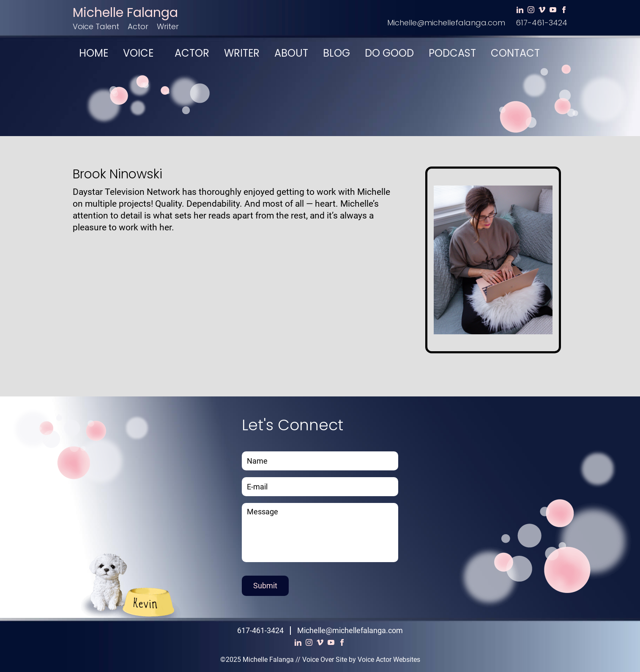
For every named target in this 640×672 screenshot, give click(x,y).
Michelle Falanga (125, 13)
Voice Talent (96, 26)
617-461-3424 (542, 23)
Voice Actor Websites (389, 660)
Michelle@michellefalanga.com (446, 23)
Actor (138, 26)
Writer (168, 26)
